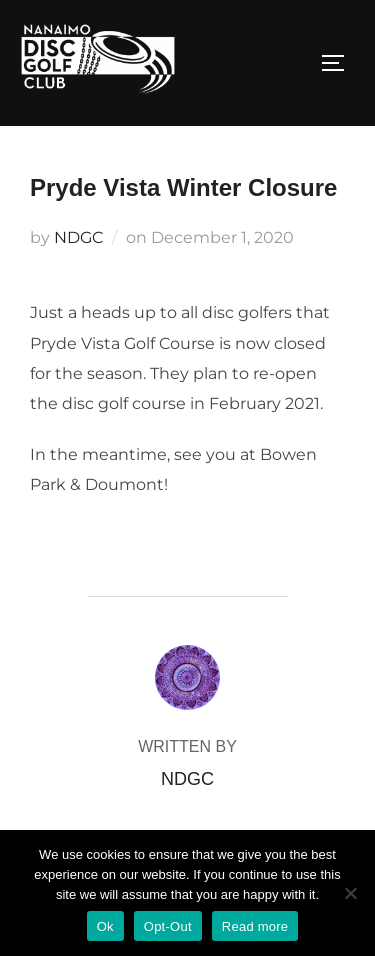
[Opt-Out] (350, 893)
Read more (255, 926)
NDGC (78, 237)
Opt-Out (168, 926)
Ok (105, 926)
